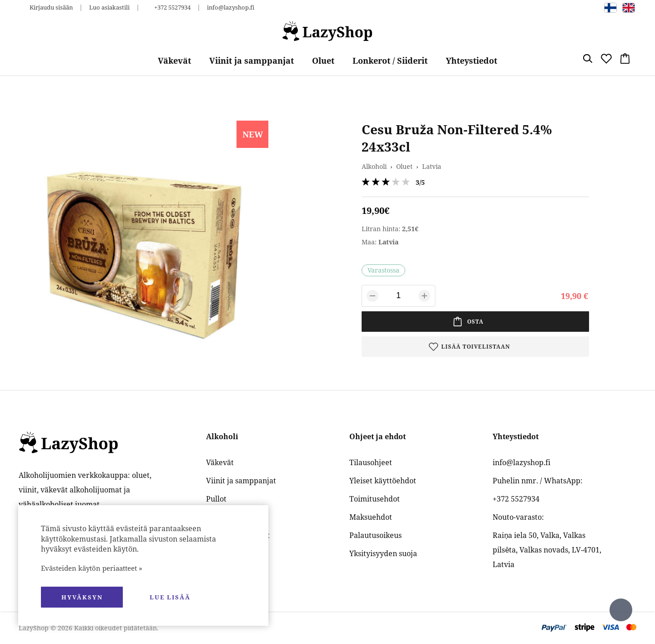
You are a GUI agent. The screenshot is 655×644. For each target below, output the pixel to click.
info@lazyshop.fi (231, 7)
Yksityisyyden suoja (383, 553)
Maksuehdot (371, 517)
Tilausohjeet (371, 462)
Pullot (216, 499)
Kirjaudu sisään (51, 7)
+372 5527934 (172, 7)
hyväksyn (82, 597)
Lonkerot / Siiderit (390, 61)
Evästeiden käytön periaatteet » (92, 568)
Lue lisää (170, 597)
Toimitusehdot (375, 499)
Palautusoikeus (375, 535)
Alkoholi (374, 166)
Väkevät (174, 61)
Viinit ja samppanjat (252, 61)
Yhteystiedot (471, 61)
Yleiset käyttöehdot (383, 481)
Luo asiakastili (109, 7)
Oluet (323, 61)
